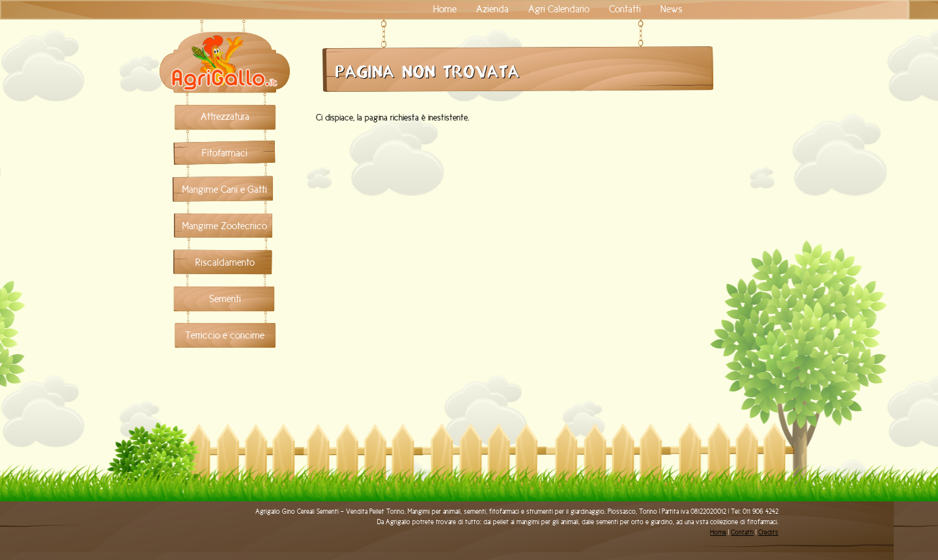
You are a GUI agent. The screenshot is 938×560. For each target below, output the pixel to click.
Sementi (225, 299)
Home (445, 9)
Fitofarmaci (225, 153)
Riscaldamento (225, 262)
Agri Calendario (559, 9)
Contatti (625, 9)
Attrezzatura (225, 117)
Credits (768, 532)
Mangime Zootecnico (225, 226)
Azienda (492, 9)
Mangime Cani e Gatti (225, 189)
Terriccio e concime (225, 335)
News (672, 9)
